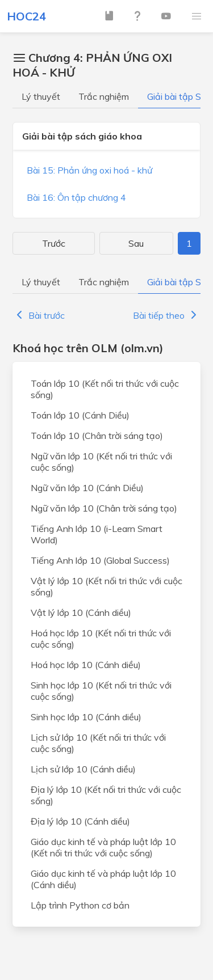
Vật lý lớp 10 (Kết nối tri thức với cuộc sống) (106, 586)
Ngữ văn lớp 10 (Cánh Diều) (87, 488)
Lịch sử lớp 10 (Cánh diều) (83, 769)
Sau (136, 243)
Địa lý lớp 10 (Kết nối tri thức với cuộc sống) (106, 795)
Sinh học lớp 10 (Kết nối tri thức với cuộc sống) (101, 691)
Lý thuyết (41, 96)
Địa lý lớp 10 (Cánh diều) (80, 821)
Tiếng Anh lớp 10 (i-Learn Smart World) (97, 534)
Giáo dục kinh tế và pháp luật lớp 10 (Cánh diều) (103, 879)
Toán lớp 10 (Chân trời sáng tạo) (97, 436)
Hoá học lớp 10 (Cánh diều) (86, 665)
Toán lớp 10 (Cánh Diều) (80, 415)
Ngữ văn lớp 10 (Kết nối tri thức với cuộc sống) (101, 462)
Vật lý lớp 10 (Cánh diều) (81, 612)
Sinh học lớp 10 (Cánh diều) (86, 717)
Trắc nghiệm (104, 96)
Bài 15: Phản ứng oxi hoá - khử (89, 170)
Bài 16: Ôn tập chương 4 (76, 197)
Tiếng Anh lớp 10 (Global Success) (100, 560)
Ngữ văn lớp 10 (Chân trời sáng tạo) (104, 508)
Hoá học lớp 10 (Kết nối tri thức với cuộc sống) (101, 639)
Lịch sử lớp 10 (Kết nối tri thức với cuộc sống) (98, 743)
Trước (54, 243)
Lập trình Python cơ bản (80, 905)
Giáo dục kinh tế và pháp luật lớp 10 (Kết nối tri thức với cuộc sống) (103, 847)
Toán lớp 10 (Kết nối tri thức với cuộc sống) (105, 389)
